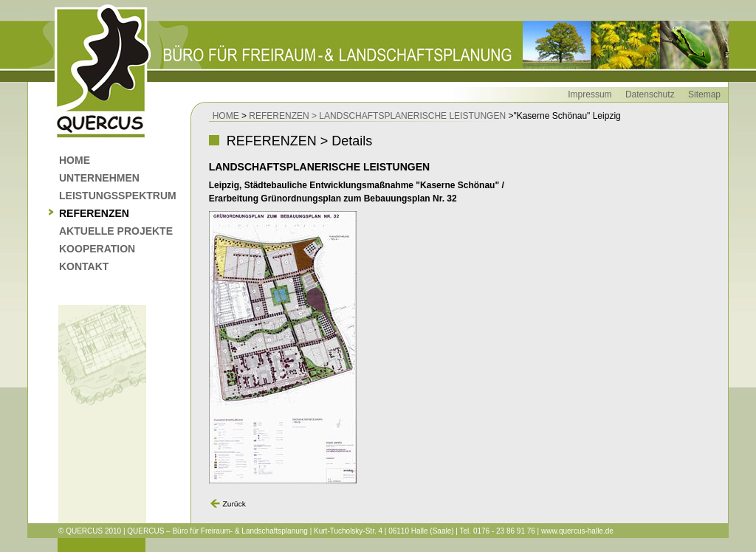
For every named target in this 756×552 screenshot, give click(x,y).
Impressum (590, 94)
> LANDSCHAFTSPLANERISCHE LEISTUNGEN (409, 116)
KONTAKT (84, 266)
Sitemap (704, 94)
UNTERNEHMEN (99, 178)
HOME (75, 160)
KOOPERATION (97, 249)
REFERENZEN (94, 213)
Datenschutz (650, 94)
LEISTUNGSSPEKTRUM (118, 196)
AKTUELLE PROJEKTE (116, 231)
